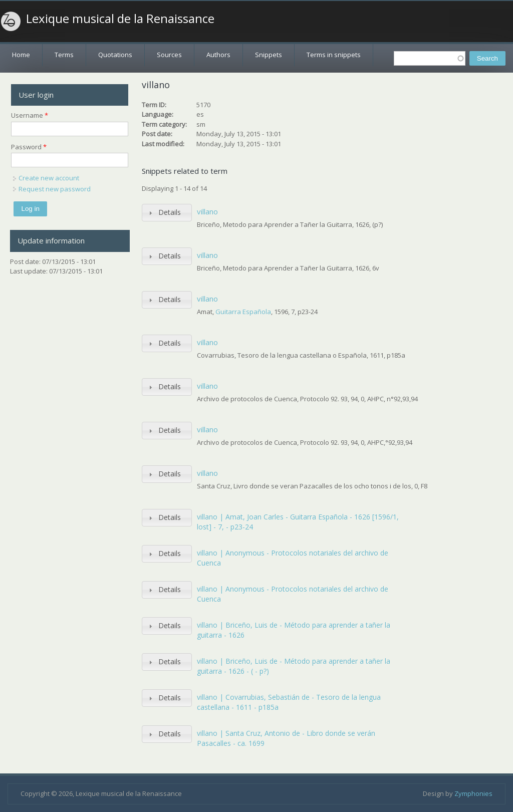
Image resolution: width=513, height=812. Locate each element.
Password (29, 147)
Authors (218, 55)
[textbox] (430, 58)
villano (207, 211)
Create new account (49, 178)
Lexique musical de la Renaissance (120, 19)
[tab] (167, 213)
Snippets (269, 55)
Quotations (115, 55)
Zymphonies (473, 793)
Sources (169, 55)
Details (170, 212)
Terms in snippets (334, 55)
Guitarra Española (243, 312)
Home (21, 55)
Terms (64, 55)
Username (30, 115)
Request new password (55, 189)
